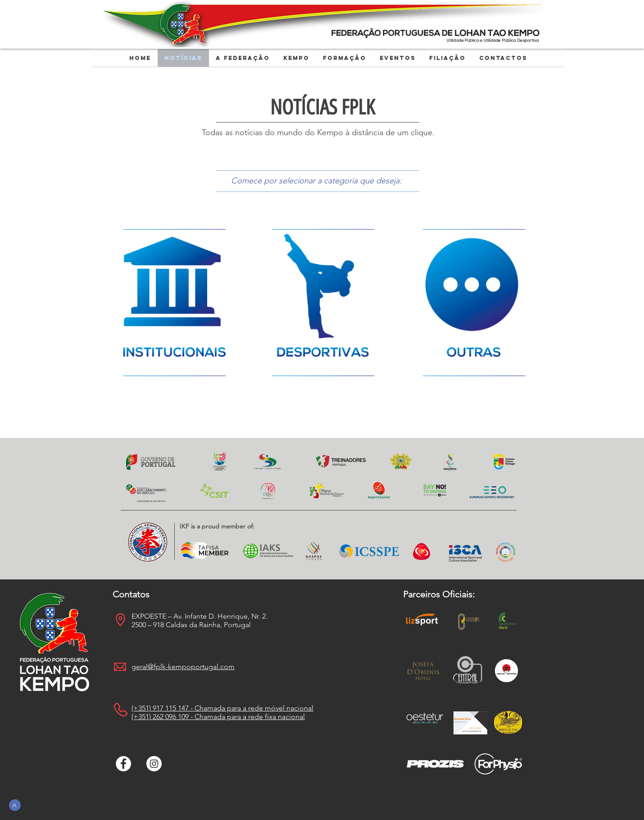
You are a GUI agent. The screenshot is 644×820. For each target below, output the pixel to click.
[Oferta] (172, 302)
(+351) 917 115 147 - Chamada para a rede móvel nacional (222, 708)
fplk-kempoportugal (186, 667)
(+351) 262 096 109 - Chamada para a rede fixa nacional (218, 717)
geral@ (143, 667)
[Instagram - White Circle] (154, 764)
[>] (15, 805)
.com (227, 667)
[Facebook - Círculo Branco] (123, 764)
